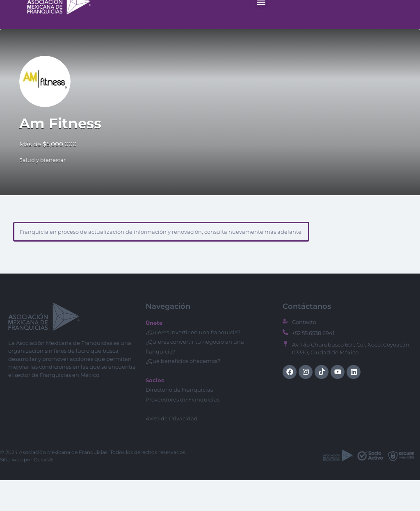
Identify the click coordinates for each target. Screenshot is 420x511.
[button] (261, 33)
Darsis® (43, 490)
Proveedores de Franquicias (183, 430)
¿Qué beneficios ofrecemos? (183, 392)
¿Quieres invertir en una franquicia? (193, 363)
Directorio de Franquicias (179, 420)
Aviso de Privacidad (172, 449)
